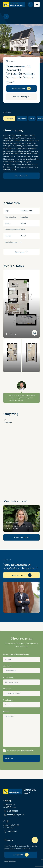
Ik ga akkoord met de (20, 751)
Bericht (6, 712)
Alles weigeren (10, 861)
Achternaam (8, 677)
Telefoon (7, 689)
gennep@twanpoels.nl (14, 815)
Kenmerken (22, 118)
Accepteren (18, 855)
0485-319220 (10, 832)
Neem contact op (22, 537)
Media (32, 118)
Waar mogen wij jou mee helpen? (16, 654)
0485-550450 (11, 811)
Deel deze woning (22, 97)
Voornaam (7, 666)
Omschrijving (9, 118)
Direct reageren (19, 89)
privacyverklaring (27, 751)
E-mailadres (8, 700)
